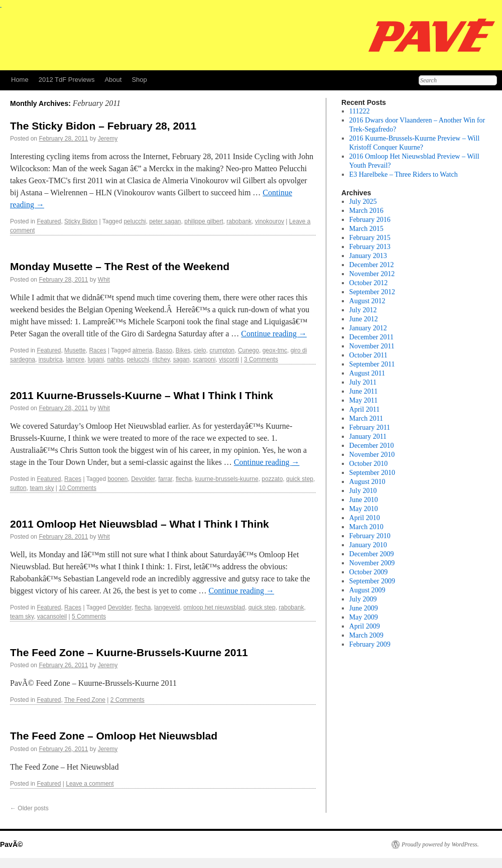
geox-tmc (275, 350)
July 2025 (363, 202)
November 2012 (372, 274)
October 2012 (369, 283)
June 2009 (364, 608)
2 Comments (128, 700)
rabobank (239, 221)
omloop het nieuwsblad (214, 607)
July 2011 (363, 382)
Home (20, 80)
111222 (360, 111)
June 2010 (364, 500)
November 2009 (372, 563)
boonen (117, 479)
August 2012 (367, 301)
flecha (184, 479)
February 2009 (370, 644)
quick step (300, 479)
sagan (181, 359)
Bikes (183, 350)
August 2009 (367, 590)
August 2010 (367, 482)
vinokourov (270, 221)
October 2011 (368, 355)
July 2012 (363, 310)
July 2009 (363, 599)
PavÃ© (11, 844)
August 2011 (367, 373)
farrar (165, 479)
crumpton (222, 350)
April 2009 (365, 626)
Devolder (143, 479)
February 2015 (370, 238)
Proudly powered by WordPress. (440, 844)
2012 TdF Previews (67, 80)
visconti (229, 359)
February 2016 (370, 220)
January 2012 (368, 328)
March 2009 (366, 635)
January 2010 (368, 545)
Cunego (248, 350)
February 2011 (370, 427)
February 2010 (370, 536)
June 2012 (364, 319)
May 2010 (364, 509)
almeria (142, 350)
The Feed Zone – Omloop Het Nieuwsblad (114, 736)
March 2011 (366, 418)
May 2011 (364, 400)
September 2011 (372, 364)
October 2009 (369, 572)
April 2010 (365, 518)
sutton (18, 488)
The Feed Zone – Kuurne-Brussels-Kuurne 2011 (129, 652)
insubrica (51, 359)
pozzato (272, 479)
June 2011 (364, 391)
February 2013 (370, 247)
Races (97, 350)
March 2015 (366, 229)
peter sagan (165, 221)
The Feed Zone (85, 700)
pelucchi (135, 221)
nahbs (115, 359)
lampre (75, 359)
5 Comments (89, 616)
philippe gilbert (204, 221)
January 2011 (368, 437)
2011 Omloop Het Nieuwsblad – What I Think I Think (140, 524)
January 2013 (368, 256)
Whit (104, 280)
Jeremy (108, 139)
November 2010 (372, 455)
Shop (139, 80)
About (113, 80)
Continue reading (274, 334)
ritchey (161, 359)
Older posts (29, 808)
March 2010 (366, 527)
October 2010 (369, 464)
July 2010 (363, 491)
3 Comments (261, 359)
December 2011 (372, 337)
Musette (75, 350)
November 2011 (372, 346)
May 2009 (364, 617)
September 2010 (372, 473)
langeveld (167, 607)
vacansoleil (52, 616)
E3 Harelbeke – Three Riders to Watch (404, 174)
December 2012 (372, 265)
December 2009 (372, 554)
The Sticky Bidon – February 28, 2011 (103, 126)
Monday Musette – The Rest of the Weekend (120, 266)
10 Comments (78, 488)
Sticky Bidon (81, 221)
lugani (96, 359)
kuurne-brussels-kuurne (227, 479)
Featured (49, 221)
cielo (200, 350)
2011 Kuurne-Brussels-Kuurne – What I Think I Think (142, 395)
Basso (164, 350)
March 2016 (366, 211)
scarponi (204, 359)
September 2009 (372, 581)
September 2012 (372, 292)
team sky (42, 488)
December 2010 (372, 446)
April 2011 (365, 409)
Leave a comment (90, 784)
